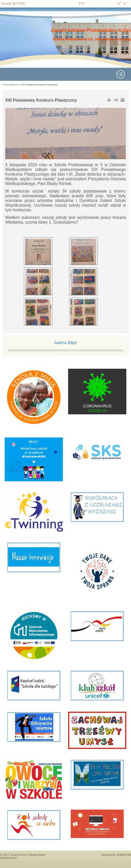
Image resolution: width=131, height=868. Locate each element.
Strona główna (10, 85)
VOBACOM (124, 855)
